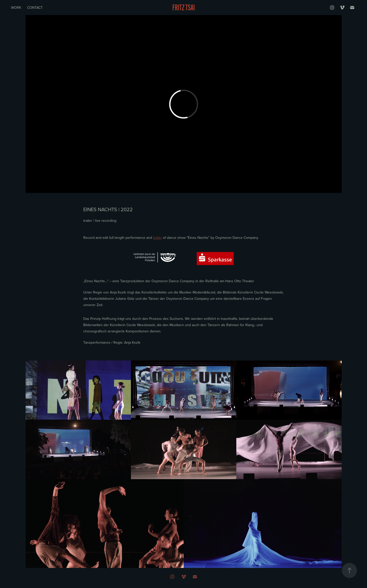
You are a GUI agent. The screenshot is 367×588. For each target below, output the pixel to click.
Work (16, 8)
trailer (157, 238)
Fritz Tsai (184, 7)
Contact (35, 8)
